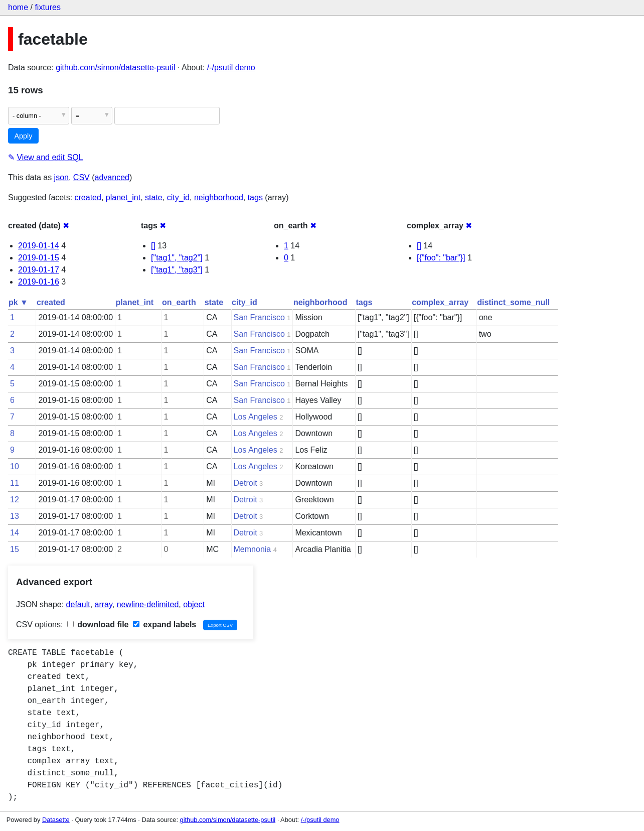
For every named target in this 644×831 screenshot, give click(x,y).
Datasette (56, 820)
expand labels (165, 625)
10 (15, 466)
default (78, 604)
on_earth (179, 302)
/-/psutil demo (231, 67)
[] (153, 246)
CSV (82, 177)
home (18, 7)
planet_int (123, 197)
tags (255, 197)
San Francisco (259, 317)
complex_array (440, 302)
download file (98, 625)
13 (15, 516)
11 (15, 483)
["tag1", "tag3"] (177, 270)
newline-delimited (148, 604)
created (88, 197)
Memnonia (253, 549)
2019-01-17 (39, 270)
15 (15, 549)
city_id (178, 197)
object (194, 604)
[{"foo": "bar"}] (441, 258)
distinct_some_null (513, 302)
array (104, 604)
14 (15, 533)
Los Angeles (256, 417)
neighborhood (219, 197)
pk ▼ (18, 302)
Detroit (246, 483)
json (61, 177)
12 (15, 500)
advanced (112, 177)
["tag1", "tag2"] (177, 258)
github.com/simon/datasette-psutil (115, 67)
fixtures (48, 7)
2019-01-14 (39, 246)
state (154, 197)
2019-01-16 (39, 282)
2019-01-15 (39, 258)
